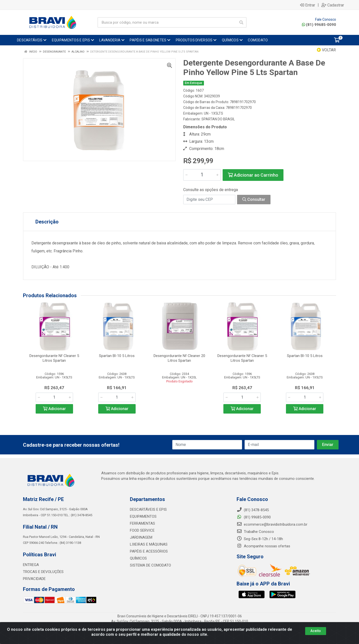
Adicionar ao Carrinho (253, 175)
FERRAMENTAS (142, 523)
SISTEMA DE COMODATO (150, 565)
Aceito (316, 631)
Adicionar (54, 409)
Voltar (326, 50)
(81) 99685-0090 (319, 25)
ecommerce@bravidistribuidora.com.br (272, 524)
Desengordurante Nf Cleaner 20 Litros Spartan (179, 358)
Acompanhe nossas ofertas (263, 546)
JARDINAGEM (141, 537)
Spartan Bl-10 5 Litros (117, 356)
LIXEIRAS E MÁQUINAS (149, 544)
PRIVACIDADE (34, 579)
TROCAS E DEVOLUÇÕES (43, 572)
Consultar (254, 199)
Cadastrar (333, 5)
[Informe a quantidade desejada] (202, 175)
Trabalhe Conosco (255, 532)
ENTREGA (31, 565)
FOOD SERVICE (142, 530)
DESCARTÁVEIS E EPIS (148, 509)
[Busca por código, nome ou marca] (167, 22)
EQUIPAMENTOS (143, 516)
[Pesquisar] (241, 22)
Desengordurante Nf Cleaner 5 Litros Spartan (54, 358)
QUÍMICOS (138, 558)
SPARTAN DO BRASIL (218, 119)
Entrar (308, 5)
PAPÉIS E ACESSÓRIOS (149, 551)
